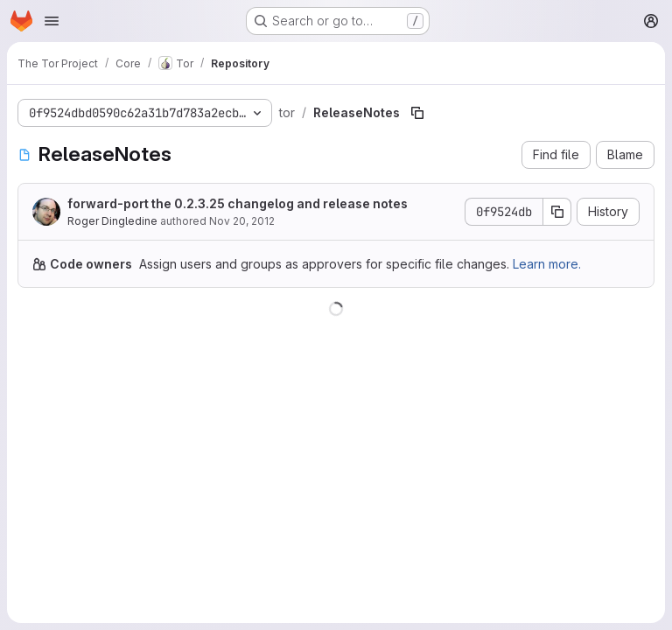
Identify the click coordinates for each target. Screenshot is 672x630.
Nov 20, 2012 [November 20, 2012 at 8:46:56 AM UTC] (242, 221)
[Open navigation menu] (52, 21)
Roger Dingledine (112, 221)
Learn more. (547, 264)
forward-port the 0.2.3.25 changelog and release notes (238, 203)
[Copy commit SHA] (557, 212)
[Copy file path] (417, 113)
